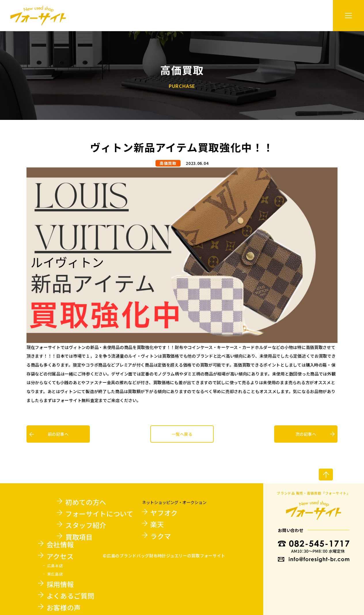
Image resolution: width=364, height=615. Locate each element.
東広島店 (55, 574)
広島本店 (55, 566)
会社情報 (60, 544)
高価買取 (168, 163)
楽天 (157, 524)
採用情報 (60, 584)
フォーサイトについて (99, 514)
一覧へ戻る (182, 434)
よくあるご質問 (71, 596)
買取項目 (79, 537)
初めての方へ (86, 502)
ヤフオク (164, 513)
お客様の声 (64, 608)
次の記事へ (306, 434)
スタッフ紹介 (86, 525)
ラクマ (161, 536)
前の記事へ (58, 434)
